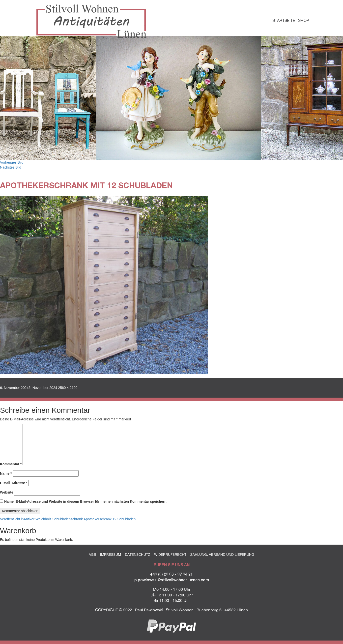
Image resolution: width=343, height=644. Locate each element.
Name (6, 473)
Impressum (111, 555)
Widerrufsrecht (170, 555)
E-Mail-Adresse (14, 483)
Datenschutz (138, 555)
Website (7, 492)
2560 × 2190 (68, 388)
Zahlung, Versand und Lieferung (222, 555)
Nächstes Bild (11, 167)
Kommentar (11, 464)
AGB (92, 555)
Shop (304, 20)
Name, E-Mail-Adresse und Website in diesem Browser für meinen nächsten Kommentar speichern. (86, 501)
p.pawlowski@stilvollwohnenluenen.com (172, 580)
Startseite (284, 20)
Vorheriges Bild (12, 162)
